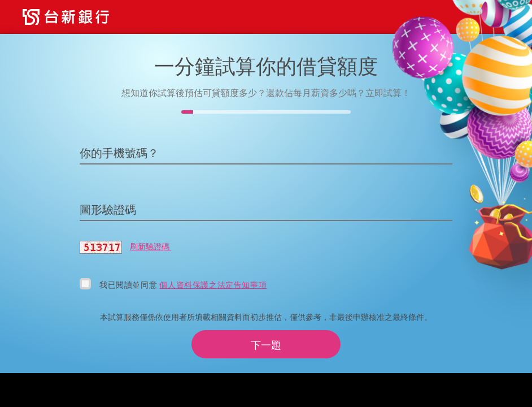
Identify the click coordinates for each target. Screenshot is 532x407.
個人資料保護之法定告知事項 (213, 285)
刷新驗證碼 (151, 246)
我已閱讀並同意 (129, 285)
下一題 (266, 345)
